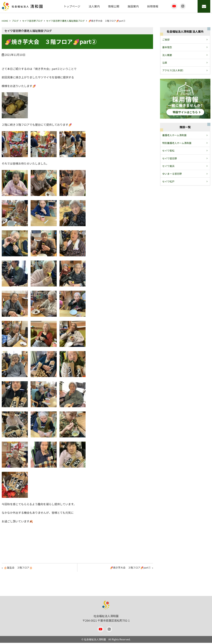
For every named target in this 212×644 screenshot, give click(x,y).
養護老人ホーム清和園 (174, 135)
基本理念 (167, 47)
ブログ (15, 21)
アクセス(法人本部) (173, 70)
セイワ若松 (168, 151)
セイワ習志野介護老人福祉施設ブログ (65, 21)
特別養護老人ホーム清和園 (177, 143)
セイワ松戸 (168, 181)
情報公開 (114, 6)
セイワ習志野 (170, 158)
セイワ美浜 (168, 166)
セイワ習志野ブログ (32, 21)
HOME (5, 21)
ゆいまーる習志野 (172, 174)
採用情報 (153, 6)
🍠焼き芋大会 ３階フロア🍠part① (127, 568)
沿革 (165, 63)
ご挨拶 (166, 40)
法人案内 (94, 6)
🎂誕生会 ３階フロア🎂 (21, 568)
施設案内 (133, 6)
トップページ (72, 6)
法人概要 (167, 55)
